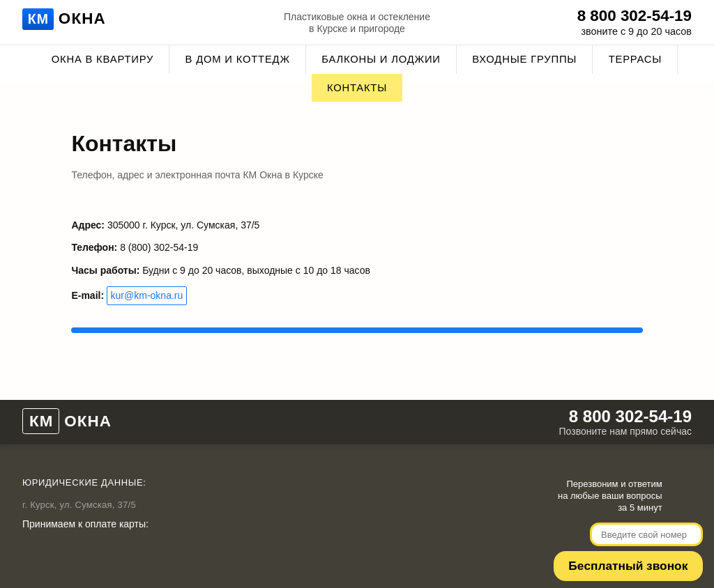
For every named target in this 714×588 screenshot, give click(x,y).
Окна (66, 21)
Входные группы (524, 59)
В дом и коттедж (238, 59)
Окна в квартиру (102, 59)
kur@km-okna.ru (147, 285)
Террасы (636, 59)
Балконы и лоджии (381, 59)
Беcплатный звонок (636, 552)
